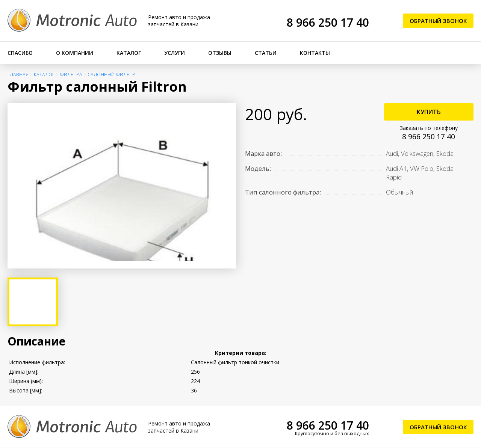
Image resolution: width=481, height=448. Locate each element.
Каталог (129, 53)
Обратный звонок (438, 21)
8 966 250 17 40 (328, 22)
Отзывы (220, 53)
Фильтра (71, 75)
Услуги (175, 53)
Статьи (266, 53)
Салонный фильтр (111, 75)
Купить (429, 112)
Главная (18, 75)
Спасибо (20, 53)
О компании (75, 53)
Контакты (315, 53)
